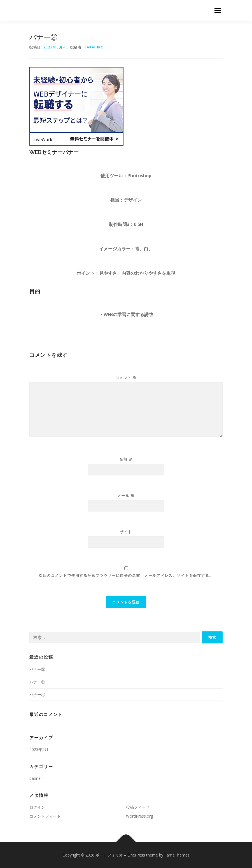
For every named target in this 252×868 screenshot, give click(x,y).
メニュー (218, 10)
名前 (126, 459)
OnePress (136, 855)
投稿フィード (138, 807)
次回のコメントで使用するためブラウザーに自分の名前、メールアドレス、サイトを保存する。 (126, 575)
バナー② (37, 682)
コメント (126, 378)
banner (36, 778)
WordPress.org (139, 816)
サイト (126, 532)
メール (126, 496)
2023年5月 (39, 749)
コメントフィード (45, 816)
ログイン (37, 807)
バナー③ (37, 669)
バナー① (37, 695)
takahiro (94, 47)
